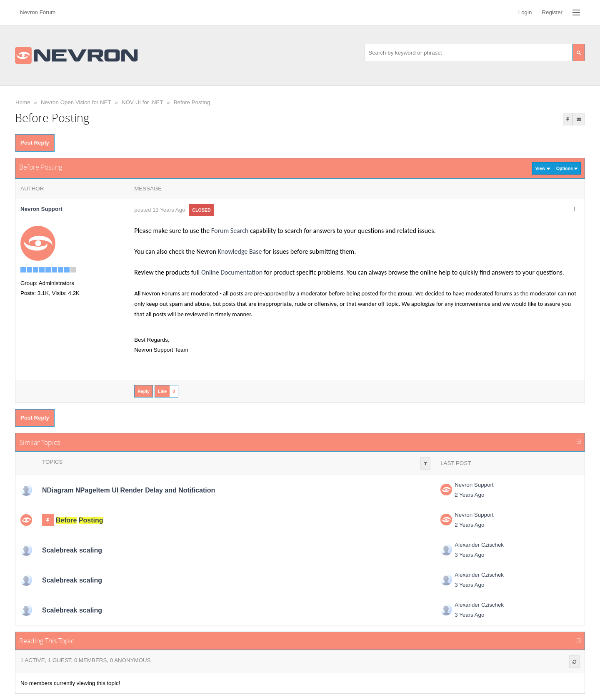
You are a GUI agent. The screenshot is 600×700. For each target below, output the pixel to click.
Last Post (456, 463)
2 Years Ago (469, 495)
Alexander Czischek (479, 545)
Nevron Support (474, 485)
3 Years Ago (469, 555)
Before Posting (192, 102)
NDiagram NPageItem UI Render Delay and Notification (129, 490)
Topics (52, 462)
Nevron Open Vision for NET (76, 102)
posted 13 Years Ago (160, 210)
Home (23, 102)
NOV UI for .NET (142, 102)
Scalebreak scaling (72, 550)
